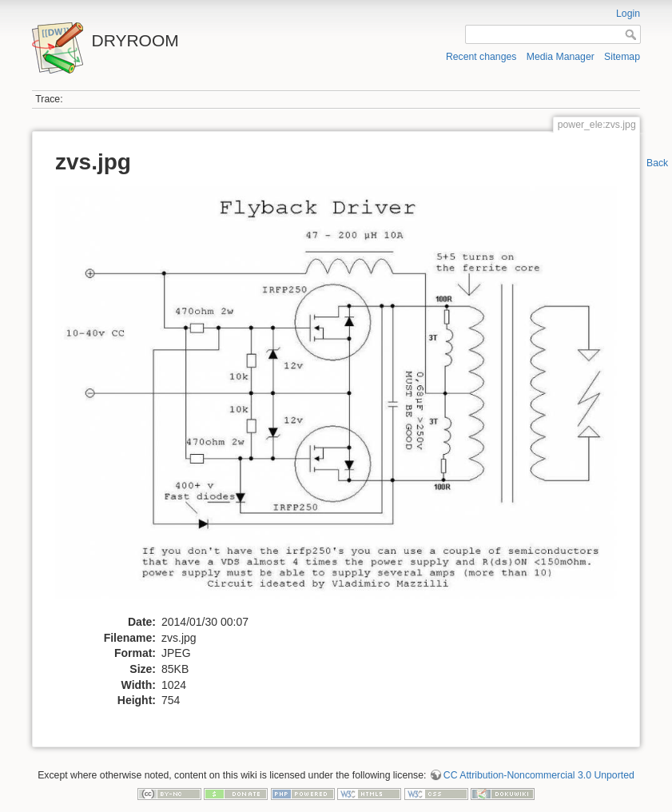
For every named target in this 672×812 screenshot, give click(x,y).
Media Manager (561, 57)
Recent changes (481, 57)
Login (628, 14)
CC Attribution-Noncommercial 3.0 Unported (539, 775)
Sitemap (622, 57)
